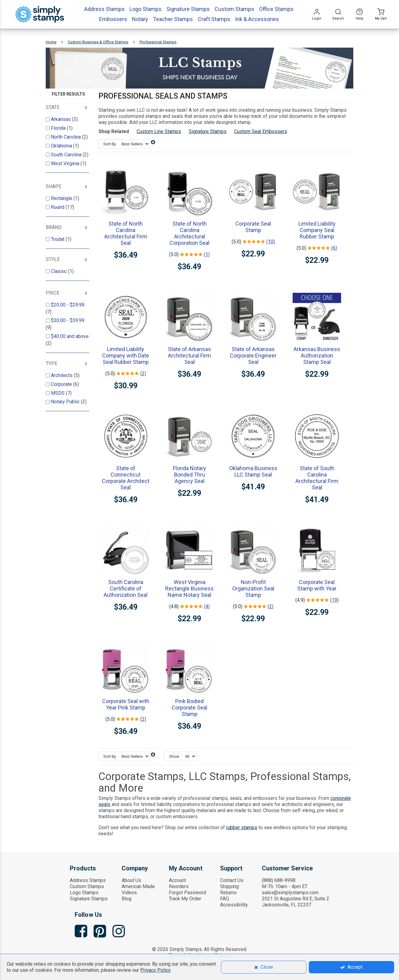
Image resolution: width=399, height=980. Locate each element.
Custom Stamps (87, 886)
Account (177, 880)
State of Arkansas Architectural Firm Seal (189, 356)
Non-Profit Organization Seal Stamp (253, 588)
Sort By (110, 144)
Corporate (62, 384)
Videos (129, 893)
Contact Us (232, 880)
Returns (228, 893)
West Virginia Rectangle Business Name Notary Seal (189, 588)
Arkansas (61, 119)
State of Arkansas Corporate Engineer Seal (253, 356)
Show (174, 756)
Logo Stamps (84, 893)
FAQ (224, 899)
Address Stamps (88, 880)
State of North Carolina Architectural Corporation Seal (189, 233)
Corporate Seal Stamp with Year (317, 585)
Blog (126, 899)
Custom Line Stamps (159, 131)
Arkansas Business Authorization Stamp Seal (317, 356)
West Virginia (66, 163)
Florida (59, 128)
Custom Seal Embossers (261, 131)
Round (58, 207)
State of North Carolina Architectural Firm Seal (126, 233)
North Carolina (66, 137)
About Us (131, 880)
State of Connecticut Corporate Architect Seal (126, 478)
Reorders (179, 886)
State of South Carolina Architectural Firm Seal (317, 478)
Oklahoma (62, 146)
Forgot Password (187, 893)
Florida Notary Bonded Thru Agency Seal (189, 475)
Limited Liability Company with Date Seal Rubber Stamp (126, 356)
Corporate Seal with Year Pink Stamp (126, 704)
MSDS (58, 393)
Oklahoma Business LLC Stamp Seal (253, 471)
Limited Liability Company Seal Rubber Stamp (317, 230)
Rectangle (62, 198)
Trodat (58, 239)
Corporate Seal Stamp (253, 227)
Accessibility (234, 905)
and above (70, 336)
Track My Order (185, 899)
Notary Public (66, 402)
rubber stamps (242, 828)
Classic (59, 271)
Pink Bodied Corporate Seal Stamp (189, 708)
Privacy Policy (155, 970)
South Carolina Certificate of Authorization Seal (126, 588)
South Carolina (67, 155)
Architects (62, 375)
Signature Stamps (208, 131)
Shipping (229, 886)
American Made (138, 886)
